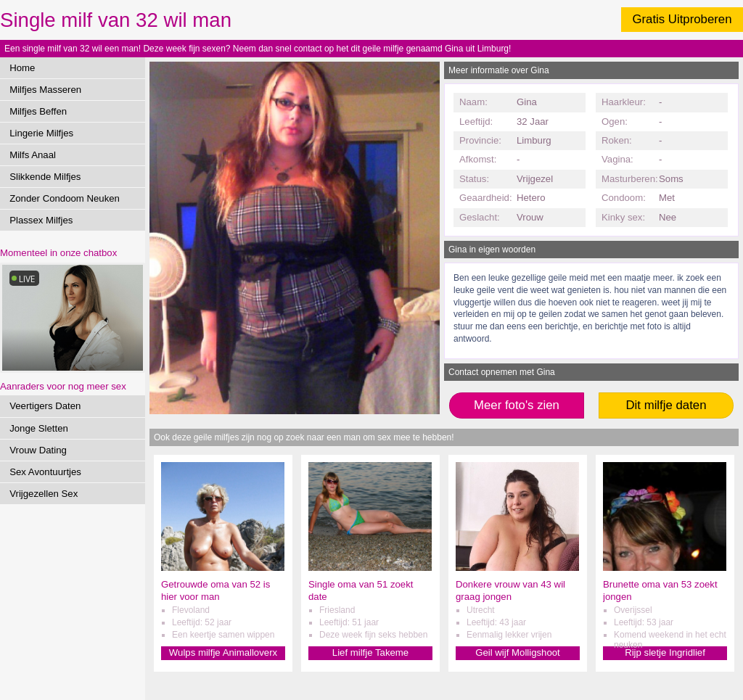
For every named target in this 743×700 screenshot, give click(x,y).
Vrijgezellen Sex (44, 494)
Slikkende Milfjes (45, 177)
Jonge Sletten (39, 428)
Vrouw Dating (38, 450)
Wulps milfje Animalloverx (223, 652)
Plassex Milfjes (41, 220)
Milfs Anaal (33, 155)
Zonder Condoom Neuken (65, 198)
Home (22, 68)
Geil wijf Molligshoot (518, 652)
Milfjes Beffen (38, 111)
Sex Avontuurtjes (45, 472)
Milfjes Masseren (45, 90)
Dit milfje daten (666, 405)
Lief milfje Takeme (370, 652)
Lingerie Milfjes (41, 133)
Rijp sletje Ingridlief (665, 652)
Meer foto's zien (517, 405)
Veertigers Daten (45, 406)
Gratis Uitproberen (682, 19)
